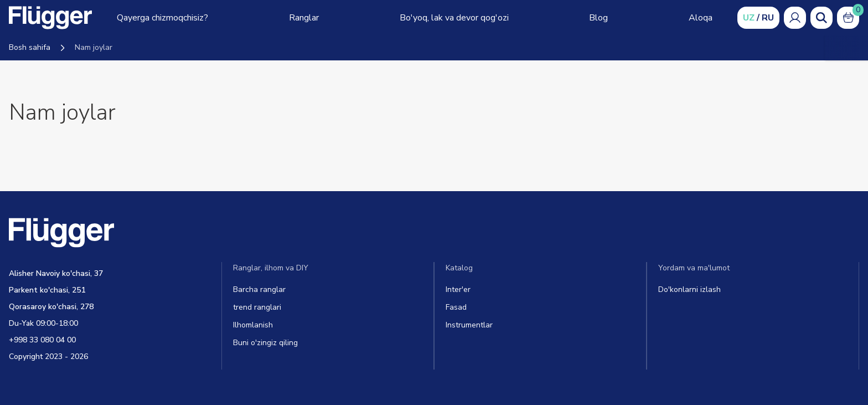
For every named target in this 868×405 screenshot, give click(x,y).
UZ (749, 18)
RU (768, 18)
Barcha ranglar (259, 289)
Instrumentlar (469, 325)
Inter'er (458, 289)
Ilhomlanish (253, 325)
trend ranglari (257, 307)
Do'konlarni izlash (689, 289)
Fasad (456, 307)
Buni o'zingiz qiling (265, 343)
